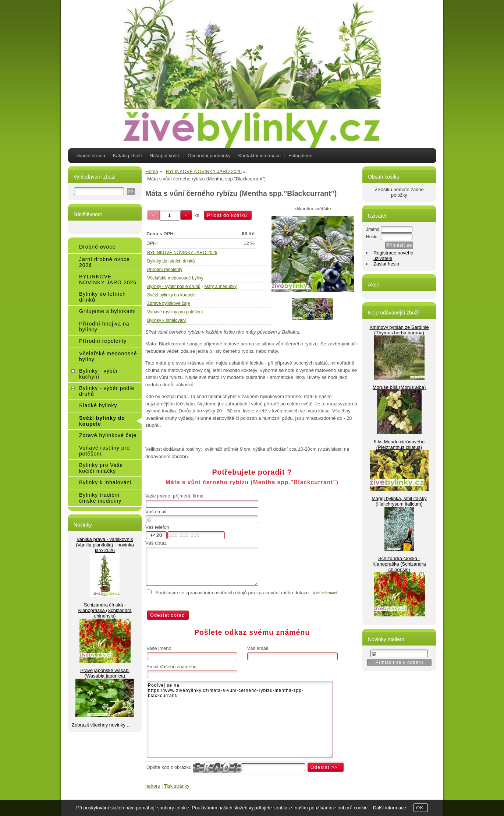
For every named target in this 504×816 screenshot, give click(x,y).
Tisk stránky (177, 786)
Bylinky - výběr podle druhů (174, 286)
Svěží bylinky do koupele (171, 295)
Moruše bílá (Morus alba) (399, 387)
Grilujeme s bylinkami (107, 311)
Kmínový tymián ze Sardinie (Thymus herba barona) (399, 330)
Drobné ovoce (97, 247)
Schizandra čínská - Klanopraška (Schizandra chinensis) (105, 610)
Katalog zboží (127, 156)
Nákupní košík (165, 156)
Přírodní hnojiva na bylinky (104, 327)
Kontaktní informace (259, 156)
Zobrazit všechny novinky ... (101, 725)
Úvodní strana (90, 156)
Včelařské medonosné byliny (175, 278)
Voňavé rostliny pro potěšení (175, 312)
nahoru (153, 786)
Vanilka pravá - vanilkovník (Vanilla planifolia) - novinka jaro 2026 (105, 545)
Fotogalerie (300, 156)
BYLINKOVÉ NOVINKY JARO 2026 (182, 253)
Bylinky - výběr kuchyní (99, 374)
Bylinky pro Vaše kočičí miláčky (101, 468)
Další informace (390, 808)
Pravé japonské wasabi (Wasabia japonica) (105, 673)
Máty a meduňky (220, 286)
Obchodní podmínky (209, 156)
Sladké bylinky (98, 405)
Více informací (325, 593)
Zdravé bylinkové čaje (168, 303)
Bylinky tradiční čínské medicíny (100, 498)
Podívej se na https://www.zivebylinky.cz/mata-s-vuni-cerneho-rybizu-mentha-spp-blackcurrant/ (240, 720)
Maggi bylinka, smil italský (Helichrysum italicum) (399, 501)
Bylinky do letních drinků (171, 261)
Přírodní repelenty (165, 270)
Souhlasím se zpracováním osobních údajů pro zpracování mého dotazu (232, 593)
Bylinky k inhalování (166, 320)
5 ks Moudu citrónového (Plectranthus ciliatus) (399, 444)
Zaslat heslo (386, 264)
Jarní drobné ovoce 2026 (104, 262)
